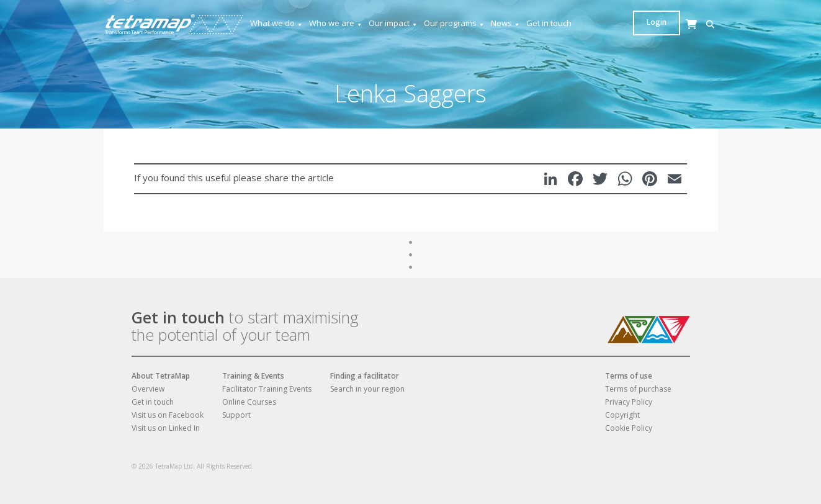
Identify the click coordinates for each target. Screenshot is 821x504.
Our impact (393, 23)
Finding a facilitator (365, 376)
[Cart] (659, 36)
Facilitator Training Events (267, 389)
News (506, 23)
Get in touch (549, 23)
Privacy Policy (629, 402)
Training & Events (253, 376)
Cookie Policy (629, 428)
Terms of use (629, 376)
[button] (640, 25)
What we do (277, 23)
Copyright (622, 415)
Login (694, 22)
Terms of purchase (638, 389)
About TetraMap (161, 376)
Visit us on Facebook (168, 415)
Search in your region (367, 389)
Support (236, 415)
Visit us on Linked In (166, 428)
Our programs (455, 23)
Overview (148, 389)
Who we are (336, 23)
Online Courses (249, 402)
